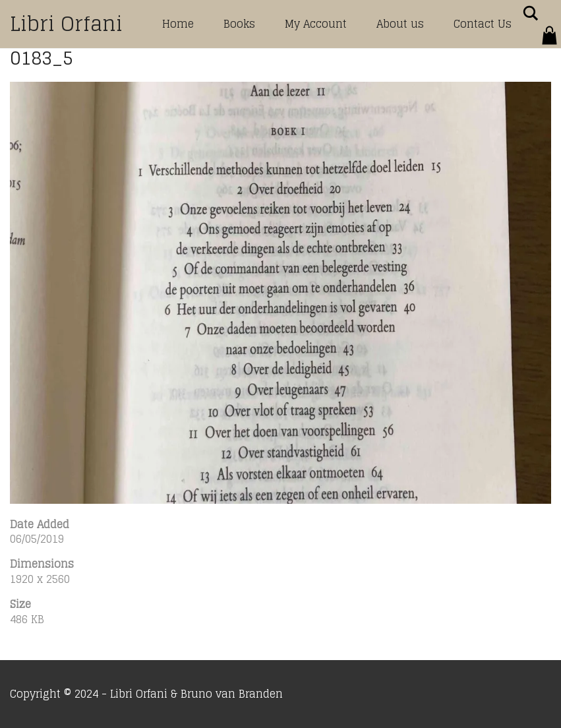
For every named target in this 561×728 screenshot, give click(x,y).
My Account (316, 24)
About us (400, 24)
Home (178, 24)
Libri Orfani (66, 24)
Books (239, 24)
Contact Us (483, 24)
